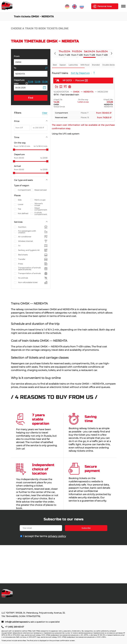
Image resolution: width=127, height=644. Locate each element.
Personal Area (105, 6)
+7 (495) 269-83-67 (14, 627)
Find (31, 98)
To (15, 68)
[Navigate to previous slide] (55, 53)
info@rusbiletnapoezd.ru (18, 622)
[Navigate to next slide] (111, 53)
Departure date (21, 82)
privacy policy (57, 536)
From (17, 56)
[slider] (14, 150)
